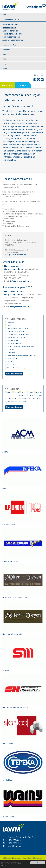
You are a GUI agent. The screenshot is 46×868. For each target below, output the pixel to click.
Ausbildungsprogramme (13, 40)
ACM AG (23, 436)
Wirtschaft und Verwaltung (16, 368)
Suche (5, 68)
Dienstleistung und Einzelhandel (18, 334)
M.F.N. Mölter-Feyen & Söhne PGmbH (23, 582)
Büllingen (18, 392)
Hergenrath (19, 398)
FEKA (23, 472)
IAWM (5, 59)
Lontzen (39, 398)
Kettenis (32, 398)
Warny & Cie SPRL (23, 800)
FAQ (4, 64)
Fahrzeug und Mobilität (15, 343)
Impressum (17, 858)
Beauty (10, 325)
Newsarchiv (7, 50)
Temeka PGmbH (23, 764)
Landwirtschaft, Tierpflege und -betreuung (22, 356)
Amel (9, 392)
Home (5, 15)
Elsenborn (40, 392)
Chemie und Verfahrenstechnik (18, 328)
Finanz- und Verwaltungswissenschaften (21, 346)
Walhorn (25, 401)
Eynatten (39, 395)
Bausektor (11, 322)
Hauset (10, 398)
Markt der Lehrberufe (12, 34)
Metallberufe (12, 362)
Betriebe (23, 85)
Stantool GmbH (23, 727)
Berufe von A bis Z (11, 25)
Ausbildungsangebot (11, 19)
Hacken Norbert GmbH (23, 545)
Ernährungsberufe (13, 340)
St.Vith (17, 401)
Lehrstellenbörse (10, 31)
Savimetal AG (23, 654)
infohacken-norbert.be (16, 255)
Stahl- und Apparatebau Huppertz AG (23, 691)
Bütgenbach (33, 392)
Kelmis (24, 398)
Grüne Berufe (12, 350)
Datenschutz (27, 858)
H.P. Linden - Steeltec (23, 509)
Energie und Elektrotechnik (16, 337)
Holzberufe (11, 353)
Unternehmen (9, 28)
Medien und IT (12, 359)
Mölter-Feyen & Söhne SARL (23, 618)
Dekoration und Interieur (16, 331)
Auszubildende (8, 85)
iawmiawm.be (14, 846)
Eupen (31, 395)
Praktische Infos (9, 45)
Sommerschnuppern (11, 37)
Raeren (10, 401)
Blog (4, 54)
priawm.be (9, 160)
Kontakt (40, 75)
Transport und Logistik (15, 365)
